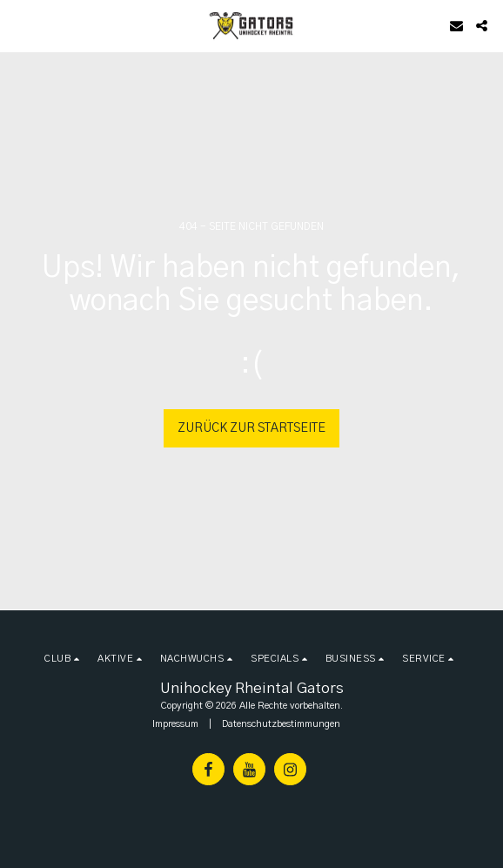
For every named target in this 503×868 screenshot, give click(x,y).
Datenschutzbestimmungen (281, 724)
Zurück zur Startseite (251, 428)
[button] (19, 25)
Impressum (175, 724)
